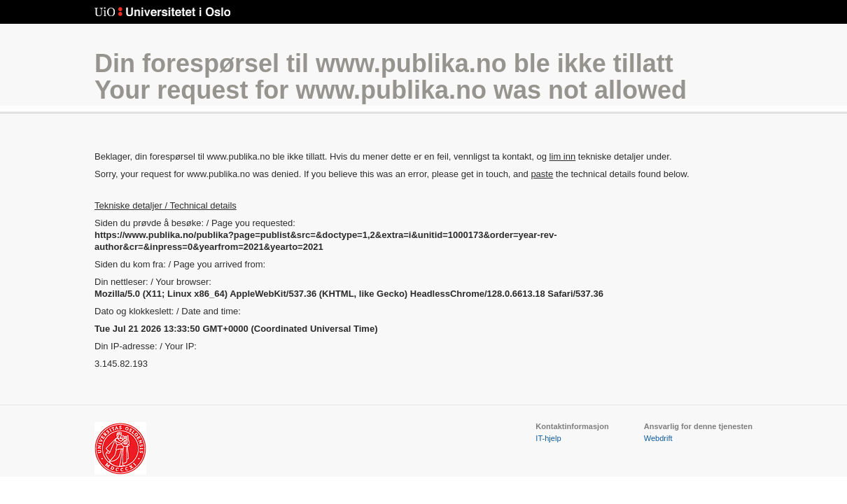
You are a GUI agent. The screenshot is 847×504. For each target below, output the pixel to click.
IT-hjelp (548, 438)
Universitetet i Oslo (163, 12)
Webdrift (658, 438)
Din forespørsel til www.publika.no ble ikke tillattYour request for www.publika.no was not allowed (391, 77)
